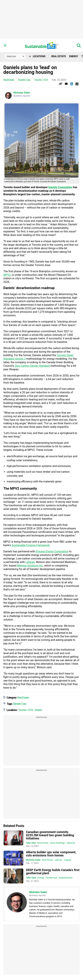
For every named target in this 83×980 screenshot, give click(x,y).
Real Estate (59, 56)
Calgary (67, 860)
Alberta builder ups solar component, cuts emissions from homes (51, 854)
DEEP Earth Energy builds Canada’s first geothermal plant (53, 872)
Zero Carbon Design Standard (32, 366)
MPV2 (7, 275)
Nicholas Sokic (22, 93)
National (71, 843)
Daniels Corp (24, 80)
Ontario (38, 710)
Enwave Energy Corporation (52, 551)
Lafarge (30, 562)
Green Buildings (58, 843)
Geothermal (51, 878)
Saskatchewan (66, 878)
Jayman (58, 860)
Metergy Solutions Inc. (30, 566)
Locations (37, 56)
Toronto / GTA (41, 80)
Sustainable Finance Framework (31, 545)
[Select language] (15, 56)
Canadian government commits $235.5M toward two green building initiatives (50, 835)
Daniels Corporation (60, 187)
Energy (74, 56)
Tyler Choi (31, 843)
